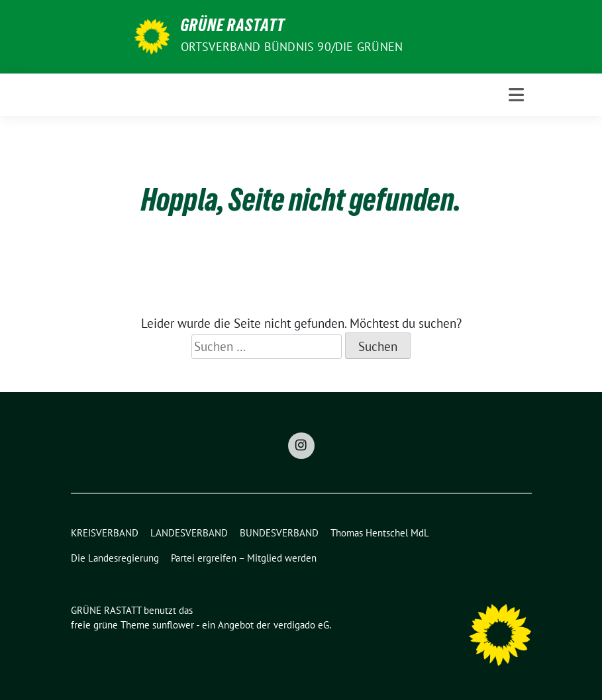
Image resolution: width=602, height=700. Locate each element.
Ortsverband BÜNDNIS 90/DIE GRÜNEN (292, 47)
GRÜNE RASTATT (233, 28)
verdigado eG (301, 625)
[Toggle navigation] (516, 95)
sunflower (173, 625)
